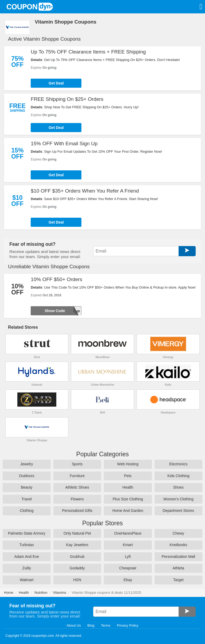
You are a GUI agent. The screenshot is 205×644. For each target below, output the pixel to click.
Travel (27, 499)
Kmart (128, 545)
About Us (74, 625)
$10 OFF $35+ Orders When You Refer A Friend (85, 191)
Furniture (77, 476)
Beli (102, 412)
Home (9, 593)
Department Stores (179, 511)
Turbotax (27, 545)
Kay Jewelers (77, 545)
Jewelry (27, 464)
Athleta (178, 568)
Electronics (178, 464)
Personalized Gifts (77, 511)
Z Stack (37, 412)
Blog (91, 625)
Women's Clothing (178, 499)
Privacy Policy (128, 625)
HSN (77, 580)
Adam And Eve (27, 557)
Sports (77, 464)
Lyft (128, 557)
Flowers (77, 499)
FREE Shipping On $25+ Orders (67, 99)
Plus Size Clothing (128, 499)
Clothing (27, 511)
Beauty (27, 487)
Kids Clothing (178, 476)
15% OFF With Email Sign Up (64, 143)
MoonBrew (103, 357)
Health (128, 487)
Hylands (37, 385)
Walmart (27, 580)
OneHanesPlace (128, 533)
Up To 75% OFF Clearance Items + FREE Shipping (88, 52)
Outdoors (27, 476)
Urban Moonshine (103, 385)
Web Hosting (128, 464)
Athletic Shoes (77, 487)
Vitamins (60, 593)
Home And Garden (128, 511)
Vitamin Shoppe (37, 440)
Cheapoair (128, 568)
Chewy (178, 533)
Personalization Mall (178, 557)
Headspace (168, 412)
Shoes (178, 487)
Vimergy (168, 357)
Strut (37, 357)
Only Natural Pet (77, 533)
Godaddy (77, 568)
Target (178, 580)
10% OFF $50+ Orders (56, 279)
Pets (128, 476)
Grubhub (77, 557)
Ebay (128, 580)
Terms (106, 625)
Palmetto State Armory (27, 533)
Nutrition (41, 593)
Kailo (168, 385)
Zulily (27, 568)
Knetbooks (178, 545)
